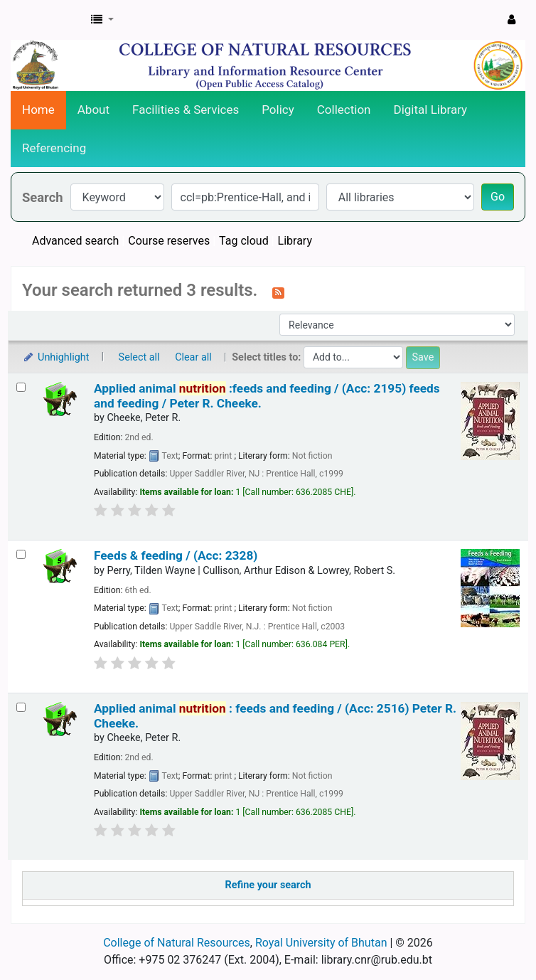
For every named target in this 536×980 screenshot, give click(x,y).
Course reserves (169, 241)
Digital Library (431, 110)
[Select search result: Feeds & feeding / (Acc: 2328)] (21, 554)
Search (43, 197)
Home (38, 110)
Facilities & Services (186, 110)
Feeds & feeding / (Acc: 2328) (176, 555)
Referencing (54, 148)
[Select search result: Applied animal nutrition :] (21, 707)
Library (295, 241)
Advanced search (75, 241)
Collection (344, 110)
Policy (278, 110)
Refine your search (268, 885)
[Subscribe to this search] (278, 292)
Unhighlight (56, 357)
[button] (102, 20)
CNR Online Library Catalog (47, 20)
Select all (139, 357)
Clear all (193, 357)
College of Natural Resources (177, 943)
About (93, 110)
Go (498, 197)
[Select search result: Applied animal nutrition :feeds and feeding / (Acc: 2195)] (21, 387)
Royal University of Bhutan (321, 943)
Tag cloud (244, 241)
